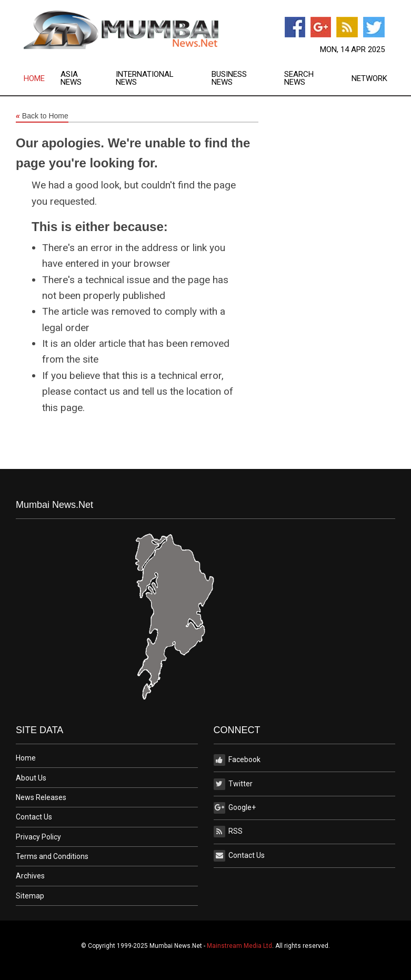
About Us (31, 778)
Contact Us (34, 817)
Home (34, 79)
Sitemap (30, 896)
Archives (30, 876)
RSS (228, 832)
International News (145, 78)
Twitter (233, 784)
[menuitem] (42, 78)
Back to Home (42, 116)
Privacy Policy (38, 837)
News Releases (41, 797)
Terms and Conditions (52, 856)
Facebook (237, 760)
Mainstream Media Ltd (239, 946)
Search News (299, 78)
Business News (229, 78)
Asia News (71, 78)
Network (369, 79)
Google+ (235, 808)
